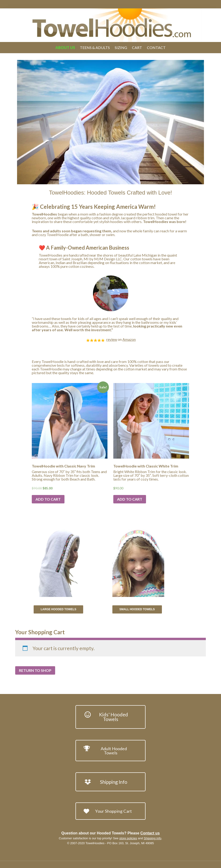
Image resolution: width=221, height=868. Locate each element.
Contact (156, 47)
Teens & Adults (95, 47)
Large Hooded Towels (58, 609)
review (112, 339)
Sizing (121, 47)
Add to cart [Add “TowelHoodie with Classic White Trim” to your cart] (130, 499)
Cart (137, 47)
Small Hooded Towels (137, 609)
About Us (65, 47)
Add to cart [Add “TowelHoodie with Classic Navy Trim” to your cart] (48, 499)
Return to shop (35, 670)
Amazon (129, 339)
